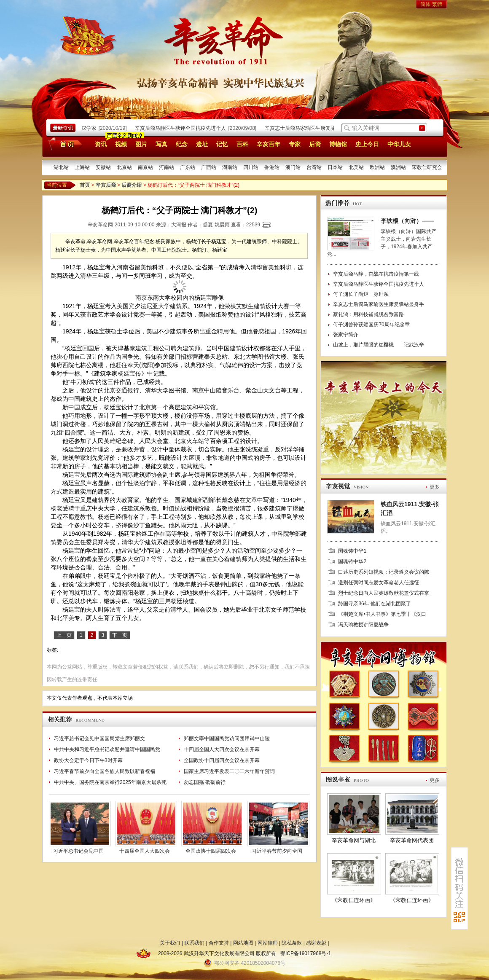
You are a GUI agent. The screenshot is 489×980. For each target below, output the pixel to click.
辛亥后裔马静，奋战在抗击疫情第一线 (376, 274)
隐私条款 (292, 943)
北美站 (356, 167)
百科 (242, 144)
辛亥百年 (269, 144)
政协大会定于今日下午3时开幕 (88, 760)
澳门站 (293, 167)
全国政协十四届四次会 (211, 851)
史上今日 (367, 144)
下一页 (120, 635)
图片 (141, 144)
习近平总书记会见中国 (78, 851)
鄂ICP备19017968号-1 (306, 953)
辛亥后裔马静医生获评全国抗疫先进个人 (183, 128)
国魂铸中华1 (352, 551)
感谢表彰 (316, 943)
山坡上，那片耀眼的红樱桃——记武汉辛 (379, 345)
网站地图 (243, 943)
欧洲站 (377, 167)
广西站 (209, 167)
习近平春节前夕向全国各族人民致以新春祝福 (105, 771)
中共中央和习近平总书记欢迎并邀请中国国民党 (107, 749)
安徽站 (103, 167)
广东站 (188, 167)
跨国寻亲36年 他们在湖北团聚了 (375, 604)
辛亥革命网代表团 (412, 840)
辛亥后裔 (106, 185)
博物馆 (338, 144)
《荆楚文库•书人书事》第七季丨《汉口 (382, 614)
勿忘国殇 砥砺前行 (205, 782)
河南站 (167, 167)
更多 (435, 487)
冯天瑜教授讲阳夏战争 (363, 625)
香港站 (272, 167)
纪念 (182, 144)
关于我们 (170, 943)
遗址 (202, 144)
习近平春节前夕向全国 (277, 851)
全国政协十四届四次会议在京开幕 (222, 760)
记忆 (222, 144)
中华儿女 (399, 144)
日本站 (335, 167)
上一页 (64, 635)
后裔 (315, 144)
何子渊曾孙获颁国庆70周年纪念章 (371, 325)
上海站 (82, 167)
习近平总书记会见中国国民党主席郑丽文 (99, 738)
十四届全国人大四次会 (145, 851)
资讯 (101, 144)
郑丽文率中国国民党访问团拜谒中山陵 (227, 738)
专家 (295, 144)
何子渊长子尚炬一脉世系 (361, 294)
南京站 (145, 167)
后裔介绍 (132, 185)
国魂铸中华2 (352, 561)
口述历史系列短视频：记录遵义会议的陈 (384, 572)
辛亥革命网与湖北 (354, 840)
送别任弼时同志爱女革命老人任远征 (379, 583)
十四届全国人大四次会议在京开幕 (222, 749)
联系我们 (194, 943)
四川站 (251, 167)
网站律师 (268, 943)
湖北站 (61, 167)
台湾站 (314, 167)
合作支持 (219, 943)
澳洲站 (398, 167)
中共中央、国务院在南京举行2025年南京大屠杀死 (110, 782)
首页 (64, 144)
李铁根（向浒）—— (407, 221)
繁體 (437, 4)
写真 (161, 144)
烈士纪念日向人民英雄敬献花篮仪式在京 (384, 593)
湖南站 (230, 167)
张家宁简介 (346, 335)
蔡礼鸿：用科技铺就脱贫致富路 (368, 314)
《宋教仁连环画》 (354, 900)
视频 (121, 144)
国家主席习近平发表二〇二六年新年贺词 (229, 771)
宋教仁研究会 (427, 167)
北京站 (124, 167)
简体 (425, 4)
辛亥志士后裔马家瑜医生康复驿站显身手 (312, 128)
